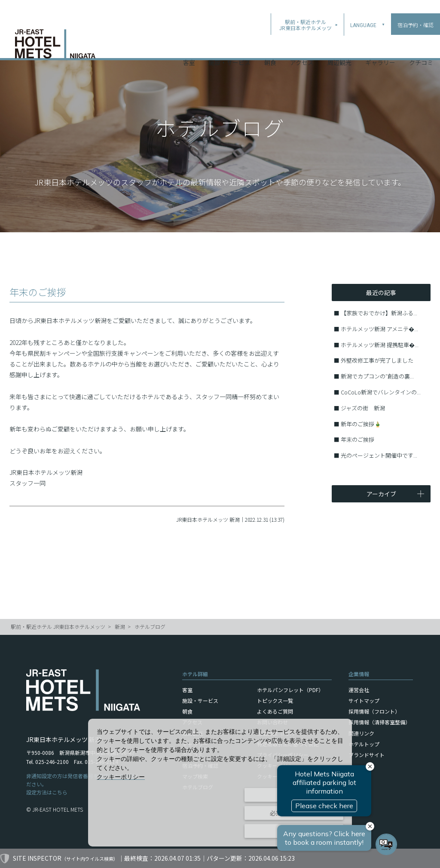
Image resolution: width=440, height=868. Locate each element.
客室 (189, 47)
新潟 (120, 626)
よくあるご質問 (275, 711)
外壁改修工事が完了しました (377, 360)
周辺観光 (339, 47)
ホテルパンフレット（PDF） (290, 690)
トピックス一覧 (275, 700)
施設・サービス (229, 47)
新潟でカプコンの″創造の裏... (377, 376)
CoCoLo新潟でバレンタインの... (381, 392)
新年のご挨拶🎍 (361, 424)
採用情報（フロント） (374, 711)
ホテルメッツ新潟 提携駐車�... (380, 345)
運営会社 (359, 690)
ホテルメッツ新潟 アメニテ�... (379, 329)
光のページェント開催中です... (379, 455)
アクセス (302, 47)
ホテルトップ (364, 744)
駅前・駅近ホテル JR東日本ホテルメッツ (58, 626)
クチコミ (421, 47)
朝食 (270, 47)
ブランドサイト (367, 755)
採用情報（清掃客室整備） (379, 722)
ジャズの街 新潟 (363, 408)
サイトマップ (364, 700)
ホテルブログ (150, 626)
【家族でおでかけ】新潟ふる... (379, 313)
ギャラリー (380, 47)
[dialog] (220, 783)
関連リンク (361, 733)
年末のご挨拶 (357, 439)
